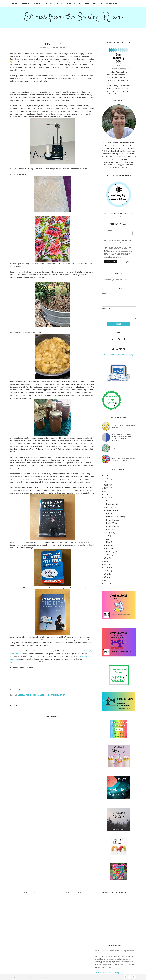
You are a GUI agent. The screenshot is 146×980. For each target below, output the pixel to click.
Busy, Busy (111, 513)
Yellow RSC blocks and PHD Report (124, 426)
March (109, 548)
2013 (106, 574)
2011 (106, 580)
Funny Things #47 (114, 526)
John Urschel (52, 695)
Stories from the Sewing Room (73, 17)
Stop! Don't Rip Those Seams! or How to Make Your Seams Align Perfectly (122, 437)
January (110, 555)
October (110, 507)
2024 (106, 482)
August (109, 533)
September (111, 510)
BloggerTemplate (49, 977)
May (108, 542)
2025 (106, 479)
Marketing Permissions (110, 239)
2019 (106, 498)
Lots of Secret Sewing (116, 517)
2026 (106, 475)
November (111, 504)
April (108, 545)
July (108, 536)
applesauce (23, 695)
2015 (106, 567)
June (108, 539)
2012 (106, 577)
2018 (106, 558)
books (33, 695)
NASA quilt (111, 529)
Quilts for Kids (118, 448)
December (111, 501)
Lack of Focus (112, 523)
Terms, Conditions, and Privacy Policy (117, 355)
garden (41, 695)
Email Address (108, 230)
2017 (106, 561)
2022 (106, 488)
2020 (106, 495)
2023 (106, 485)
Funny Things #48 (114, 520)
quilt (63, 695)
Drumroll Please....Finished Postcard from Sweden (124, 459)
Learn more (122, 256)
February (110, 552)
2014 (106, 571)
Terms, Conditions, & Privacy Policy (110, 973)
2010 (106, 583)
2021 (106, 491)
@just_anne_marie (17, 662)
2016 (106, 564)
